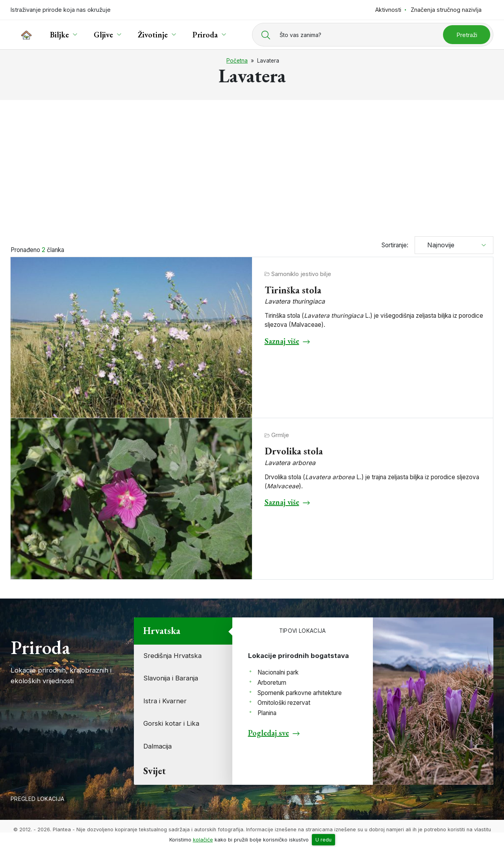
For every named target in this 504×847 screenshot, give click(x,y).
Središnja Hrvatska (172, 656)
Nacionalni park (278, 672)
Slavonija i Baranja (171, 678)
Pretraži (467, 35)
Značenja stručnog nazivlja (446, 10)
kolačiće (203, 840)
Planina (267, 713)
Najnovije (438, 245)
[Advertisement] (252, 165)
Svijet (155, 771)
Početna (237, 61)
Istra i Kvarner (165, 701)
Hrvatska (162, 631)
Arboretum (272, 683)
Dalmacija (157, 746)
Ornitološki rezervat (284, 703)
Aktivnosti (388, 10)
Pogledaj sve (269, 733)
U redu (323, 840)
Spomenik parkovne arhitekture (300, 693)
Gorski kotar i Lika (171, 723)
